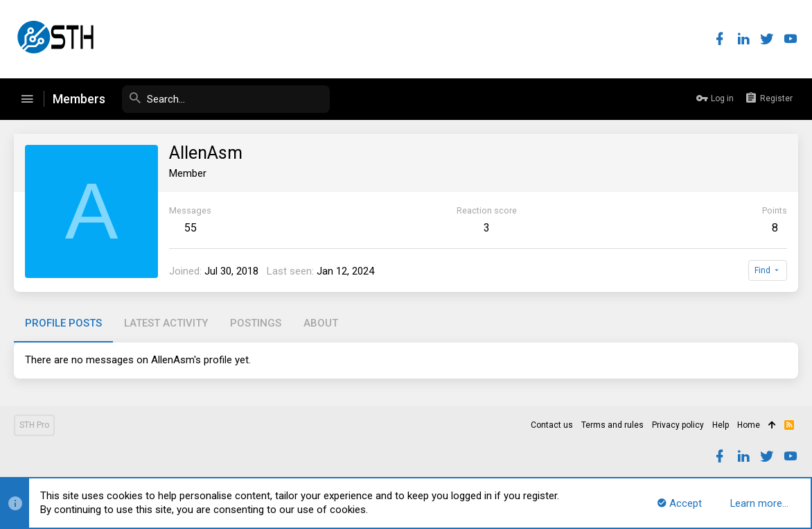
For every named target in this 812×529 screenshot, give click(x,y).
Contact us (552, 425)
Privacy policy (678, 425)
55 (191, 228)
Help (721, 425)
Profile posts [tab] (63, 323)
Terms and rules (612, 425)
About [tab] (321, 323)
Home (749, 425)
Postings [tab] (256, 323)
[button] (27, 99)
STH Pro (34, 425)
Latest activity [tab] (166, 323)
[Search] (226, 99)
